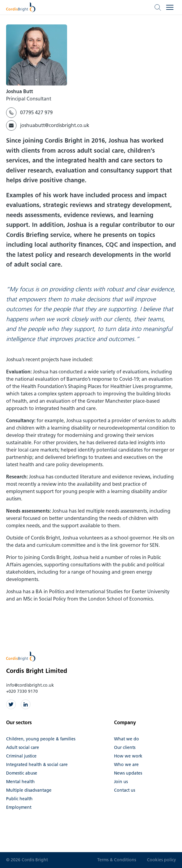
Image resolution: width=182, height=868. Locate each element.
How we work (128, 756)
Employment (19, 807)
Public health (19, 799)
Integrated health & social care (37, 765)
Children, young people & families (41, 739)
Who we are (126, 765)
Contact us (125, 790)
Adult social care (23, 748)
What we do (127, 739)
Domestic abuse (22, 773)
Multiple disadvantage (29, 790)
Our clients (125, 748)
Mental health (20, 782)
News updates (128, 773)
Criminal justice (21, 756)
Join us (121, 782)
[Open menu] (170, 7)
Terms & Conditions (117, 860)
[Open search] (158, 7)
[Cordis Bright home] (21, 7)
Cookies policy (161, 860)
